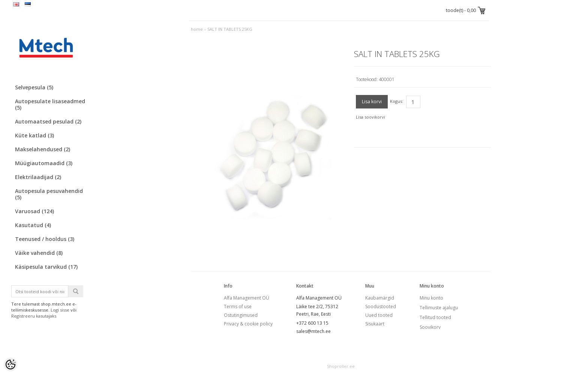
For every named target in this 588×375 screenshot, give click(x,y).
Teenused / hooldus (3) (45, 239)
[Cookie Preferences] (10, 364)
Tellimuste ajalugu (439, 308)
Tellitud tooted (435, 317)
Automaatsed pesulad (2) (48, 121)
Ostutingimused (241, 315)
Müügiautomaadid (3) (44, 163)
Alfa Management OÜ (247, 298)
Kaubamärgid (380, 298)
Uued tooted (379, 315)
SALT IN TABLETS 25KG (230, 29)
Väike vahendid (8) (39, 253)
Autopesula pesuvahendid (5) (49, 194)
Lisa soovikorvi (370, 117)
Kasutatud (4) (33, 225)
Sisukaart (375, 324)
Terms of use (238, 306)
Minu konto (431, 298)
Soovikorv (430, 327)
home (197, 29)
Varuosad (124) (34, 211)
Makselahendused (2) (43, 149)
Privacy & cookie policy (248, 324)
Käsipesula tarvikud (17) (46, 267)
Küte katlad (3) (34, 135)
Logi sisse (60, 310)
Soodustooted (381, 306)
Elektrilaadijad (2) (38, 177)
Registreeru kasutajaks (34, 316)
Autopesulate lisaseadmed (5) (50, 104)
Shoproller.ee (341, 366)
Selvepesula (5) (34, 87)
